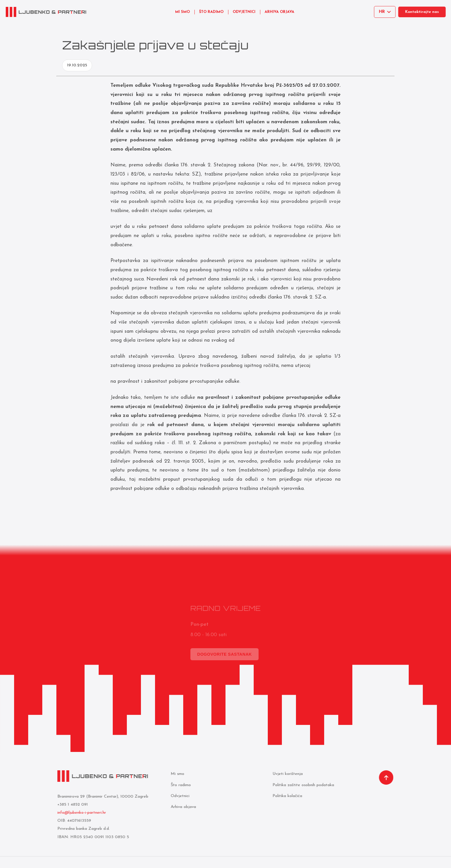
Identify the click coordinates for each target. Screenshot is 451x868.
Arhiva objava (183, 807)
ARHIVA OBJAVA (279, 12)
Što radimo (180, 785)
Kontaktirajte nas (424, 12)
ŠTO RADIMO (211, 12)
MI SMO (182, 12)
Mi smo (177, 774)
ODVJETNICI (244, 12)
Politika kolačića (287, 796)
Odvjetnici (179, 796)
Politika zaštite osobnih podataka (303, 785)
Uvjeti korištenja (287, 774)
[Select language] (386, 12)
